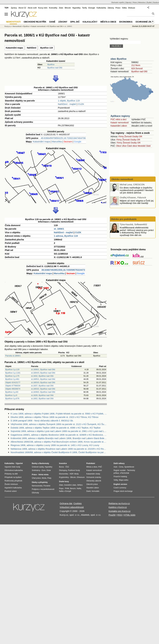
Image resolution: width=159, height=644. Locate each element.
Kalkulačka (101, 8)
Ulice (124, 146)
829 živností (137, 68)
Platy (49, 478)
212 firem (136, 65)
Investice (63, 463)
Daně (52, 22)
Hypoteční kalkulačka (13, 488)
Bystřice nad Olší (55, 68)
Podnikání (91, 463)
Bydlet (149, 2)
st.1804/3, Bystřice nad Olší (43, 373)
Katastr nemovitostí (120, 123)
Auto (115, 467)
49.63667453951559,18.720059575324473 (63, 270)
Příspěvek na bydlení (13, 477)
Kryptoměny (64, 477)
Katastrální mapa (14, 48)
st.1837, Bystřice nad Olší (42, 386)
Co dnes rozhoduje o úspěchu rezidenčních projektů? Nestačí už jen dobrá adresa (137, 190)
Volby (116, 480)
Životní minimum (11, 484)
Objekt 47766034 (13, 386)
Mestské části (144, 146)
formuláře (95, 491)
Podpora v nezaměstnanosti (43, 489)
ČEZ (67, 467)
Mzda (44, 478)
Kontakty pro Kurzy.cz (120, 511)
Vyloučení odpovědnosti (72, 507)
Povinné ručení (11, 491)
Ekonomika (126, 22)
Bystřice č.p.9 (11, 395)
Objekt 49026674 (13, 389)
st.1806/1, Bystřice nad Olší (43, 369)
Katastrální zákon (119, 126)
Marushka (57, 142)
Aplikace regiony (120, 116)
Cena (121, 467)
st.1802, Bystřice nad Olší (42, 398)
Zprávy (14, 8)
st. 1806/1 (59, 229)
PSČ (100, 467)
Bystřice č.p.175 (12, 376)
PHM (67, 488)
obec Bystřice (118, 59)
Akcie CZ (22, 8)
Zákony (111, 8)
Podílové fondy (74, 470)
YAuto (135, 2)
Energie (92, 8)
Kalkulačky (90, 22)
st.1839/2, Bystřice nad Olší (43, 392)
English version (120, 484)
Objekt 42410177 (13, 382)
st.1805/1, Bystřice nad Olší (43, 379)
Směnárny (36, 470)
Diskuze (132, 8)
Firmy (121, 136)
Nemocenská (37, 486)
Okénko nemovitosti (122, 179)
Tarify (84, 8)
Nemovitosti (17, 26)
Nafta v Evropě (65, 491)
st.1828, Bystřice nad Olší (42, 395)
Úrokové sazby (38, 467)
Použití (112, 515)
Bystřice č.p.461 (12, 379)
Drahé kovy (64, 482)
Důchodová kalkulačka (14, 470)
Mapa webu (124, 480)
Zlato (61, 8)
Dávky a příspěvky (40, 482)
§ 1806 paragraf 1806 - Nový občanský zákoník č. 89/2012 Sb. (42, 421)
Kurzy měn (43, 8)
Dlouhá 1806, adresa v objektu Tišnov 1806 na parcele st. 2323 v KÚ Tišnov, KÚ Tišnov (55, 417)
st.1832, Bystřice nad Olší (42, 376)
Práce (118, 8)
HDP (71, 474)
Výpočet (19, 463)
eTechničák (125, 473)
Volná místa (43, 475)
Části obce (132, 146)
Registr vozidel (120, 470)
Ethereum (81, 477)
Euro (44, 470)
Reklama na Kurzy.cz (119, 503)
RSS (120, 515)
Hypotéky (76, 8)
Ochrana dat (66, 503)
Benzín (73, 488)
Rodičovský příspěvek (13, 481)
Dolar (49, 470)
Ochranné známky (147, 22)
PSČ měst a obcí (118, 119)
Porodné (47, 486)
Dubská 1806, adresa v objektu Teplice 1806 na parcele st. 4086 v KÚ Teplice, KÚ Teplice (56, 428)
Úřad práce (36, 478)
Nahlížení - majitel (67, 104)
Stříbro (80, 485)
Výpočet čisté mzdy (12, 467)
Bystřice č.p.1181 (13, 373)
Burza (61, 467)
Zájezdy (128, 2)
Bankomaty (44, 463)
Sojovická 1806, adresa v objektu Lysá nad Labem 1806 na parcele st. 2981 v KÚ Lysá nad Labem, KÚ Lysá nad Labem (59, 431)
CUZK (81, 104)
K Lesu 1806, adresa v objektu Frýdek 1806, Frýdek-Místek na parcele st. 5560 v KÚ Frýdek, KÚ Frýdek (59, 414)
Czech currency (120, 488)
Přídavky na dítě (11, 474)
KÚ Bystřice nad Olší (55, 26)
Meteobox (142, 2)
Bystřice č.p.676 (12, 398)
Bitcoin (68, 8)
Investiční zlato (70, 485)
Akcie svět (32, 8)
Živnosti (128, 136)
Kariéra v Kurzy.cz (118, 507)
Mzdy (77, 474)
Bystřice (51, 64)
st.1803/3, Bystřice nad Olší (43, 382)
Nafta (79, 488)
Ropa (61, 488)
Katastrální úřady (93, 474)
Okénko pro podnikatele (124, 219)
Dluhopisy (63, 470)
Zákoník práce (92, 484)
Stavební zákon (93, 488)
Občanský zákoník (94, 481)
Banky (35, 463)
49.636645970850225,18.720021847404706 (63, 138)
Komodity (53, 8)
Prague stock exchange (123, 491)
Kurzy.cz (8, 26)
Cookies (78, 503)
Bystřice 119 (47, 48)
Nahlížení (32, 48)
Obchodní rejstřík (118, 2)
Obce (119, 146)
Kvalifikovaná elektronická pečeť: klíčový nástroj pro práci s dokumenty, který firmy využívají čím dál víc (137, 231)
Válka (124, 8)
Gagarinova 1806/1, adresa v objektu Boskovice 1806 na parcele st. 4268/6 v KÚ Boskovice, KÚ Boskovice (59, 435)
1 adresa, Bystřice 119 (66, 236)
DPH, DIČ (75, 22)
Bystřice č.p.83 (12, 392)
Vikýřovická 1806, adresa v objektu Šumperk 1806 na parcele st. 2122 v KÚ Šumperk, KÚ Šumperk (59, 424)
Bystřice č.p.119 (12, 369)
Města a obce (108, 22)
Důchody (35, 493)
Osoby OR (137, 136)
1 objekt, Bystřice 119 (69, 101)
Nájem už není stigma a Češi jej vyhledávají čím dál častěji (137, 202)
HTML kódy (130, 515)
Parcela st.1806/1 (13, 356)
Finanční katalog (120, 477)
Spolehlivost (129, 467)
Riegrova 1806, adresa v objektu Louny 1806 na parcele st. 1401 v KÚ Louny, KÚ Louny (55, 445)
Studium (156, 2)
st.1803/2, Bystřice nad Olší (43, 389)
